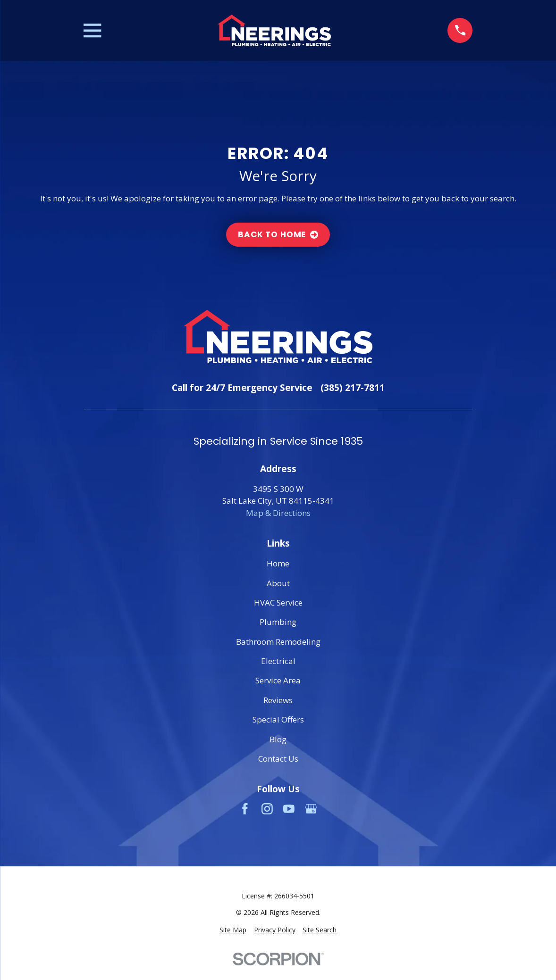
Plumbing (278, 622)
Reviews (278, 700)
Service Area (278, 680)
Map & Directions (278, 513)
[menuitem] (233, 930)
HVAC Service (278, 602)
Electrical (278, 661)
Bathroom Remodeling (278, 642)
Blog (278, 739)
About (278, 583)
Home (278, 563)
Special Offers (278, 719)
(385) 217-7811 (353, 388)
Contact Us (278, 759)
